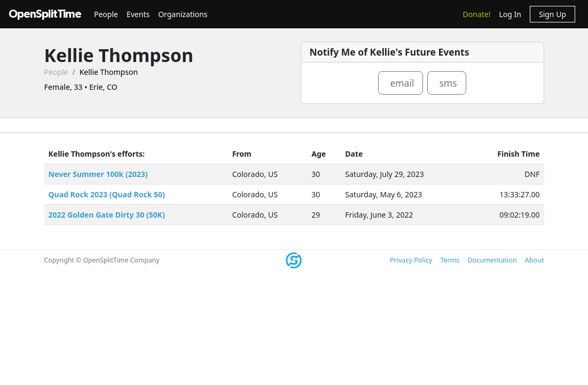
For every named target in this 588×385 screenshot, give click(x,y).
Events (138, 14)
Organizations (183, 14)
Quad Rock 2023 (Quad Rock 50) (107, 194)
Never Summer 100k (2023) (98, 174)
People (106, 14)
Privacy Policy (411, 260)
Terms (450, 260)
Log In (510, 14)
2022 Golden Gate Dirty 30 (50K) (107, 215)
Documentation (492, 260)
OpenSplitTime (45, 14)
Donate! (477, 14)
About (535, 260)
